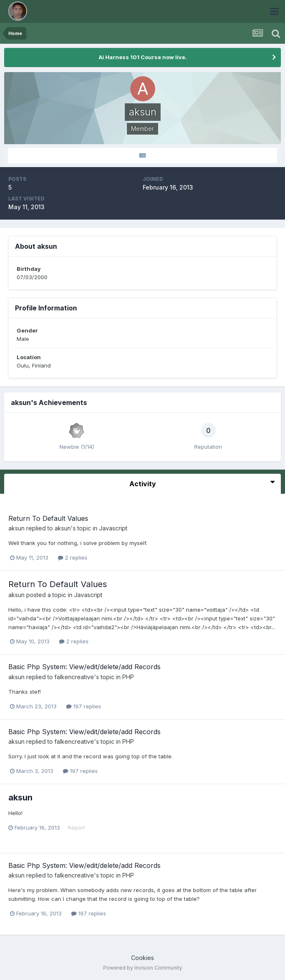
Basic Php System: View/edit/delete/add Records (84, 667)
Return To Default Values (48, 518)
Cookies (142, 958)
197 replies (84, 706)
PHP (128, 677)
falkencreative (74, 677)
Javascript (113, 528)
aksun (16, 528)
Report (76, 827)
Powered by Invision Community (143, 968)
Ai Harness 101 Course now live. (143, 57)
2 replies (73, 557)
